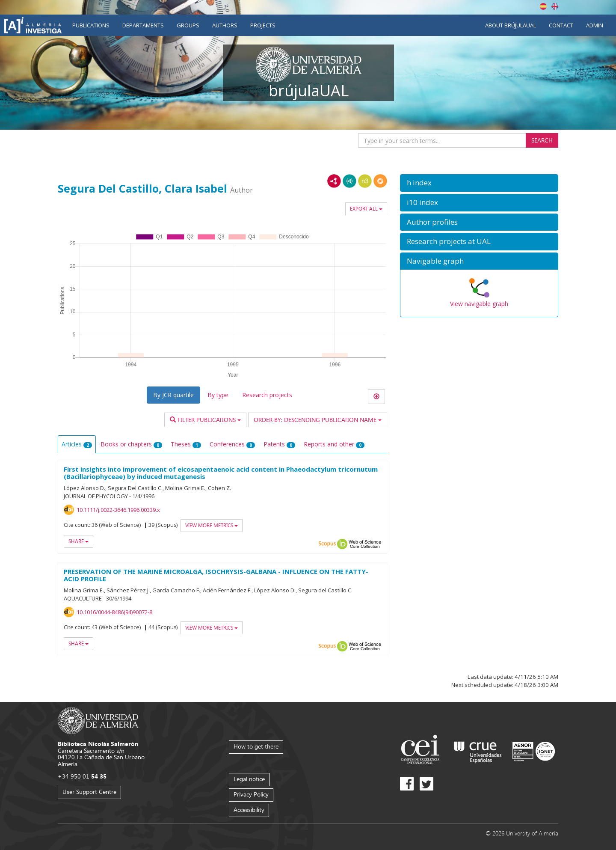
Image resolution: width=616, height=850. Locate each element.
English (555, 6)
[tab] (479, 183)
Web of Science (365, 544)
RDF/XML (334, 181)
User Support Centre (89, 792)
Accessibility (249, 810)
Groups (188, 25)
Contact (561, 25)
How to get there (256, 746)
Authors (225, 25)
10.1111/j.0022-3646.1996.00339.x (118, 510)
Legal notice (249, 779)
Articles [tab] (77, 444)
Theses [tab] (186, 444)
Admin (595, 25)
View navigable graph (479, 304)
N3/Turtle (365, 181)
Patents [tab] (279, 444)
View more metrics (212, 525)
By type (218, 395)
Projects (263, 25)
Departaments (143, 25)
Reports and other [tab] (334, 444)
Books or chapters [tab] (131, 444)
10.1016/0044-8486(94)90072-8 (114, 612)
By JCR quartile (173, 395)
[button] (479, 183)
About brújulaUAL (511, 25)
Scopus (327, 544)
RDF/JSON (380, 181)
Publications (91, 25)
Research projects (267, 395)
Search (542, 140)
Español (543, 6)
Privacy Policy (251, 794)
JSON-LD (349, 181)
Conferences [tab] (232, 444)
